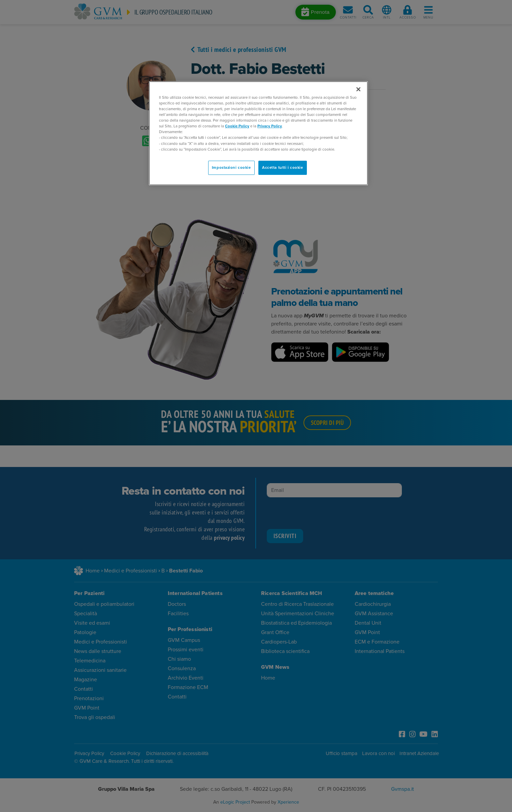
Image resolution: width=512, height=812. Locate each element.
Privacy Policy (270, 126)
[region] (258, 133)
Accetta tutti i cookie (283, 168)
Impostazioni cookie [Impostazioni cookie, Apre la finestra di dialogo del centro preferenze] (231, 168)
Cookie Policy (237, 126)
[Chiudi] (358, 89)
